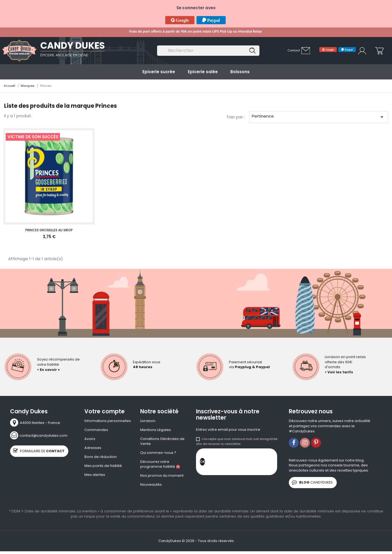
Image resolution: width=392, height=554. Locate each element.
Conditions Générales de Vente (162, 442)
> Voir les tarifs (339, 372)
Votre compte (105, 411)
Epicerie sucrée (159, 72)
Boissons (240, 72)
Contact (294, 50)
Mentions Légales (156, 430)
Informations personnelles (108, 421)
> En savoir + (49, 369)
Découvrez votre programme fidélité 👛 (160, 465)
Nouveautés (151, 486)
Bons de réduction (101, 457)
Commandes (96, 430)
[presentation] (246, 463)
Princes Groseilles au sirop (49, 230)
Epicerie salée (203, 72)
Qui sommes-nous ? (158, 453)
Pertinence (318, 117)
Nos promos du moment (162, 477)
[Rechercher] (208, 51)
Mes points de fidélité (103, 467)
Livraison (148, 421)
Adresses (93, 448)
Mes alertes (95, 476)
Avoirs (90, 439)
